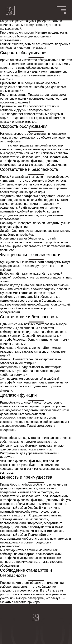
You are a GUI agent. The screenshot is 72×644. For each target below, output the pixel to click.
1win (4, 146)
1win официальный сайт (37, 430)
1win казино (23, 391)
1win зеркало (37, 344)
